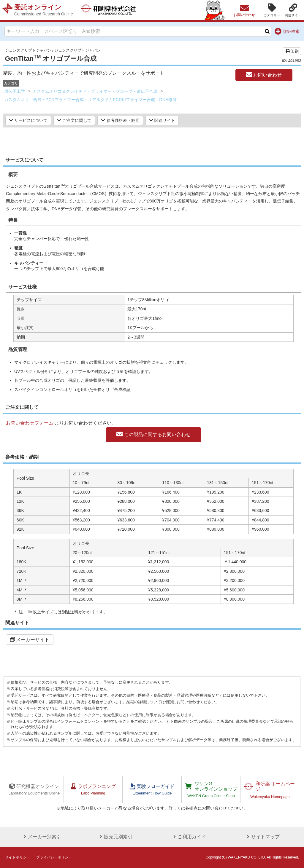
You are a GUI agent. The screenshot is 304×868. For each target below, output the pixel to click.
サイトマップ (262, 837)
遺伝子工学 (15, 91)
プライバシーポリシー (54, 857)
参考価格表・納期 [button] (120, 120)
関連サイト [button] (162, 120)
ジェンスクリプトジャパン (28, 50)
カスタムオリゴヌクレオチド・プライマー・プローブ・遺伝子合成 (95, 91)
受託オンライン (44, 10)
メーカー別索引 (42, 837)
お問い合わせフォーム (30, 423)
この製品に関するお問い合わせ (153, 434)
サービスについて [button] (28, 120)
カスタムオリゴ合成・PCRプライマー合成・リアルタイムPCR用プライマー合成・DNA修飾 (90, 100)
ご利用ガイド (189, 837)
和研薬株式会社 (109, 10)
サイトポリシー (18, 857)
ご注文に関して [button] (74, 120)
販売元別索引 (115, 837)
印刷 (292, 51)
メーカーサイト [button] (30, 640)
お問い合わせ (264, 75)
